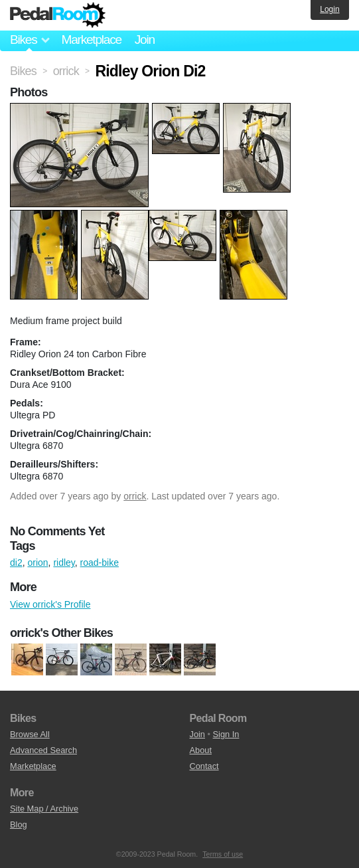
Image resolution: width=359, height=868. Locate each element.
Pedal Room (58, 15)
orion (37, 563)
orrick (135, 496)
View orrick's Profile (50, 604)
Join (145, 40)
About (201, 750)
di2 (16, 563)
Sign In (226, 734)
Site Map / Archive (44, 809)
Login (329, 9)
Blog (19, 825)
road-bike (100, 563)
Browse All (30, 734)
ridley (64, 563)
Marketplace (91, 40)
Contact (204, 766)
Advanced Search (43, 750)
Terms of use (223, 854)
